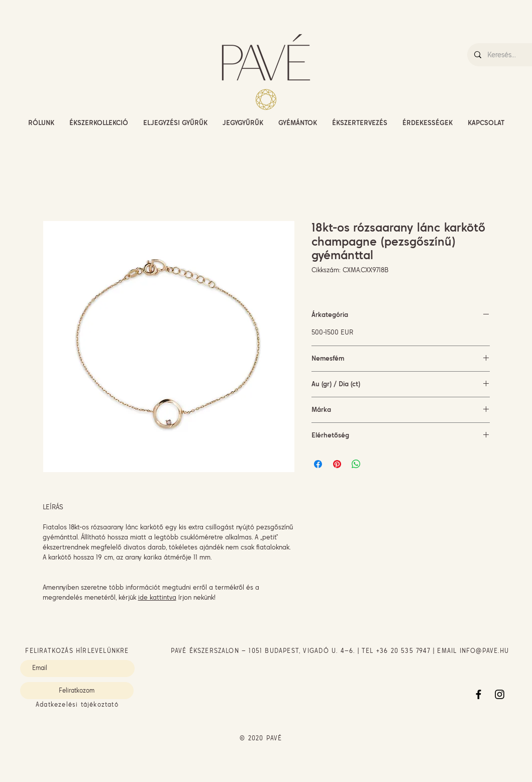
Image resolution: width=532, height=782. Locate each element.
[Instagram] (500, 694)
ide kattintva (157, 597)
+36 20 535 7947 (403, 651)
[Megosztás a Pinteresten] (337, 464)
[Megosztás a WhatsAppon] (356, 464)
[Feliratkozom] (77, 691)
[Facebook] (478, 694)
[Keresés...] (509, 55)
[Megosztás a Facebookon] (318, 464)
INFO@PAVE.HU (484, 651)
